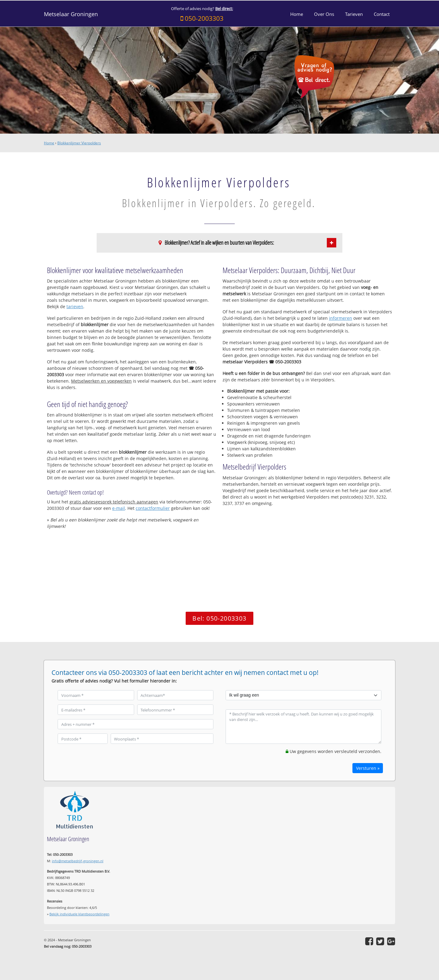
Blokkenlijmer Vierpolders (79, 143)
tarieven (75, 306)
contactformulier (153, 508)
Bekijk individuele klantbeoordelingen (79, 914)
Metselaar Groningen (71, 14)
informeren (341, 318)
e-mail (119, 508)
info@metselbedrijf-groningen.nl (78, 861)
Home (49, 143)
